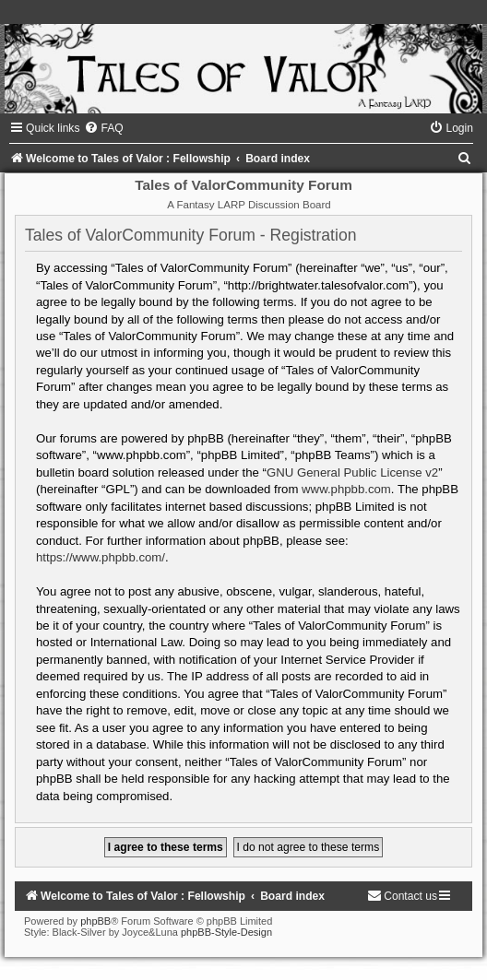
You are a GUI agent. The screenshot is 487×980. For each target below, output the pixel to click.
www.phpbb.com (346, 489)
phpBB (95, 921)
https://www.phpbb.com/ (101, 557)
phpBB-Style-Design (226, 932)
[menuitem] (103, 128)
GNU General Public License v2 (352, 472)
